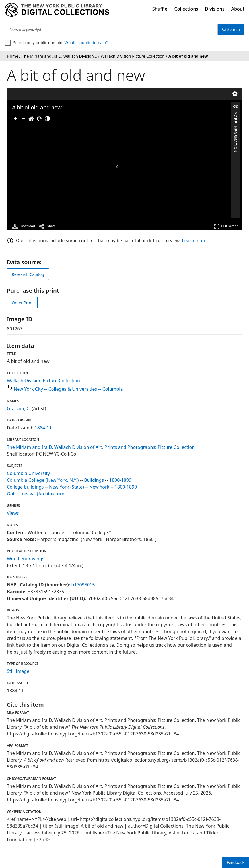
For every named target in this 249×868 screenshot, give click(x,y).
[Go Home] (31, 119)
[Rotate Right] (39, 119)
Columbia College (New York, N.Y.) (43, 480)
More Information (235, 114)
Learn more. (195, 241)
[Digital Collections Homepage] (57, 10)
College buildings (25, 487)
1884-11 (43, 428)
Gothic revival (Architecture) (36, 494)
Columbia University (28, 473)
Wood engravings (26, 559)
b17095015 (83, 585)
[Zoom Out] (23, 119)
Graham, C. (19, 408)
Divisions (215, 9)
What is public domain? (86, 43)
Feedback (236, 862)
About (238, 9)
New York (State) (66, 487)
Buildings (94, 480)
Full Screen (226, 226)
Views (13, 513)
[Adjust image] (47, 119)
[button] (236, 107)
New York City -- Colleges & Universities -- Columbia (68, 389)
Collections (186, 9)
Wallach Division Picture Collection (43, 381)
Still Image (18, 671)
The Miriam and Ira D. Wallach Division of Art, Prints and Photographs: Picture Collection (101, 447)
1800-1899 (120, 480)
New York (99, 487)
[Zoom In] (15, 119)
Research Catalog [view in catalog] (28, 274)
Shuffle (160, 9)
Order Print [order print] (22, 303)
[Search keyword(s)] (111, 30)
